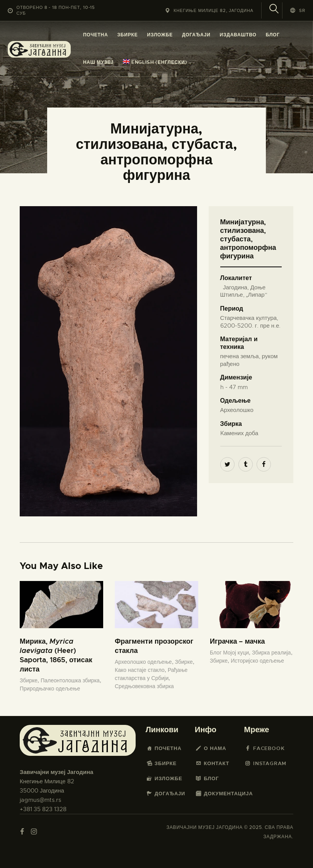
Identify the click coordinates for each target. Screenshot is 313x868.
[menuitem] (155, 62)
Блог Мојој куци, (231, 653)
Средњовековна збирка (144, 686)
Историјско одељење (257, 661)
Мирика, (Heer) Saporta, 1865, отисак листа (56, 655)
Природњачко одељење (50, 689)
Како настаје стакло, (141, 670)
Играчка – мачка (237, 641)
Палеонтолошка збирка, (71, 680)
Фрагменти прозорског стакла (154, 646)
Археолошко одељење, (145, 662)
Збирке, (30, 680)
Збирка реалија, (272, 653)
